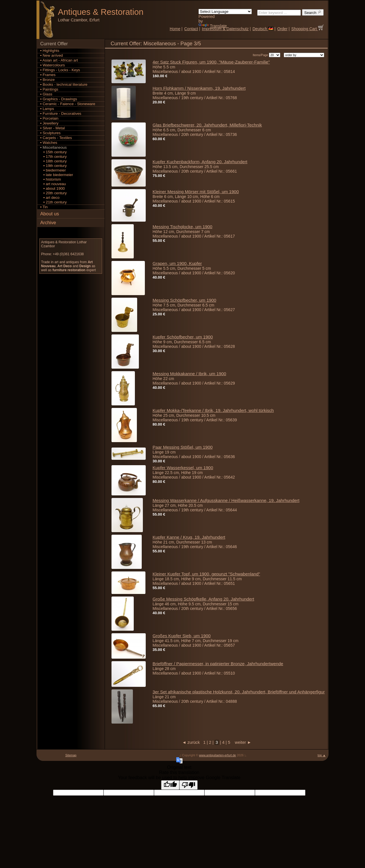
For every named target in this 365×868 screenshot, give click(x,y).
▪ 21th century (53, 202)
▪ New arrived (52, 55)
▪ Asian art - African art (59, 60)
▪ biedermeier (53, 170)
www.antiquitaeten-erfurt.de (218, 755)
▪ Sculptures (50, 133)
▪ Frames (48, 75)
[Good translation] (170, 785)
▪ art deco (50, 198)
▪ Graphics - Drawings (59, 99)
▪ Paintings (49, 89)
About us (50, 214)
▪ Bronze (47, 80)
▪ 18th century (53, 161)
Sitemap (71, 755)
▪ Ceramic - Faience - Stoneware (68, 104)
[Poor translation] (188, 785)
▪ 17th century (53, 157)
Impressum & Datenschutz (225, 29)
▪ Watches (49, 143)
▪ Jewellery (49, 123)
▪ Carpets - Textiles (56, 138)
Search (313, 12)
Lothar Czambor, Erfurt (79, 20)
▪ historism (51, 179)
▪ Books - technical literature (64, 84)
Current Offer (54, 44)
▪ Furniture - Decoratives (61, 114)
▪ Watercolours (52, 65)
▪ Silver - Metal (52, 128)
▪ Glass (46, 94)
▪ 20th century (53, 193)
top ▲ (322, 755)
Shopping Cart (308, 29)
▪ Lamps (47, 109)
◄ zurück (193, 742)
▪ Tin (44, 207)
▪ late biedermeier (57, 175)
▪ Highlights (50, 51)
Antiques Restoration (101, 12)
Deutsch (263, 29)
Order (282, 29)
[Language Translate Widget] (225, 12)
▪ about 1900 (52, 188)
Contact (191, 29)
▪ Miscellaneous (53, 147)
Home (175, 29)
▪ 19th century (53, 166)
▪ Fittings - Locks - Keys (60, 70)
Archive (48, 223)
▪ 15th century (53, 152)
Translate (213, 26)
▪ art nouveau (53, 184)
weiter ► (241, 742)
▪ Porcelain (49, 118)
